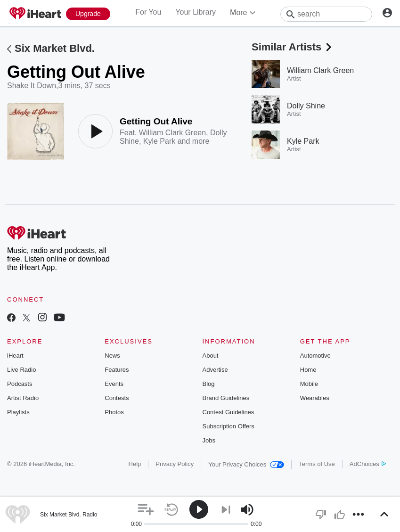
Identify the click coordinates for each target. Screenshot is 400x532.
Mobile (309, 384)
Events (114, 384)
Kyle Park (159, 141)
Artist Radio (23, 398)
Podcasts (20, 384)
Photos (114, 412)
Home (308, 370)
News (112, 356)
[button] (146, 510)
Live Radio (21, 370)
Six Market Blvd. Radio (69, 515)
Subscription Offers (229, 426)
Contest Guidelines (229, 412)
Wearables (315, 398)
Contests (117, 398)
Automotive (315, 356)
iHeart (15, 356)
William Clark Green (172, 133)
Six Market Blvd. (55, 48)
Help (135, 464)
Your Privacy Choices (246, 464)
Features (117, 370)
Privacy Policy (175, 464)
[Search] (326, 14)
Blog (209, 384)
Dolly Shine (306, 106)
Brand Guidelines (226, 398)
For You (148, 12)
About (211, 356)
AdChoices (368, 464)
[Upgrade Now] (88, 14)
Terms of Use (317, 464)
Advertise (215, 370)
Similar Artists (293, 47)
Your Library (196, 12)
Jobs (209, 440)
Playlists (18, 412)
